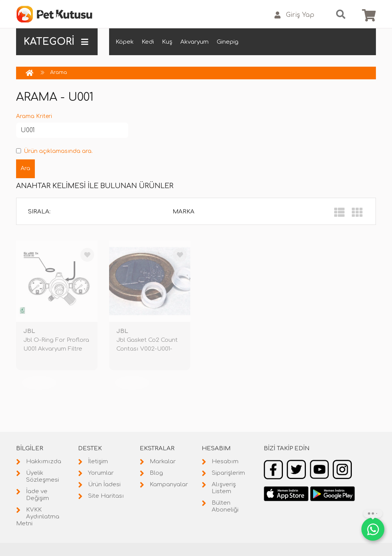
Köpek (125, 42)
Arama (59, 72)
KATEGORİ (56, 42)
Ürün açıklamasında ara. (54, 151)
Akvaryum (194, 42)
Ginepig (228, 42)
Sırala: (39, 212)
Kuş (167, 42)
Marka (184, 212)
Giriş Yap (294, 15)
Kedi (148, 42)
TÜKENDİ (39, 383)
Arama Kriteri (34, 116)
